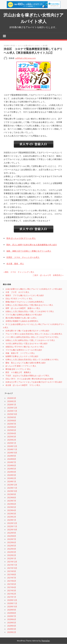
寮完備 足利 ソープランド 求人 (18, 369)
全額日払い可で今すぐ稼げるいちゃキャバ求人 (25, 347)
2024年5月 (12, 469)
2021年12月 (12, 562)
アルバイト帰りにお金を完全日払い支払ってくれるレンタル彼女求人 (34, 334)
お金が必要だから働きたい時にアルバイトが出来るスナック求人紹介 (34, 289)
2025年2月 (12, 440)
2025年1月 (12, 443)
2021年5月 (12, 584)
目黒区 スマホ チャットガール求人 (23, 257)
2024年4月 (12, 472)
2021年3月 (12, 591)
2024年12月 (12, 446)
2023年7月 (12, 501)
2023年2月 (12, 517)
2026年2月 (12, 401)
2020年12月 (12, 600)
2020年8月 (12, 613)
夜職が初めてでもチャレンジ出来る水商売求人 (25, 302)
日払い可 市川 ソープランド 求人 (19, 299)
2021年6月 (12, 581)
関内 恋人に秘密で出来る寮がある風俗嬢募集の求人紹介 (32, 245)
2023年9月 (12, 494)
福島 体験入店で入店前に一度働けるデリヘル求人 (29, 251)
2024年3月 (12, 475)
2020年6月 (12, 619)
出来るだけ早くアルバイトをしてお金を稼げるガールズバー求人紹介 (34, 382)
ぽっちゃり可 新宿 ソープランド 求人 (21, 366)
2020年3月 (12, 629)
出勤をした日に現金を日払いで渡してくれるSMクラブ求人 (30, 312)
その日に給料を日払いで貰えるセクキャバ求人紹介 (27, 344)
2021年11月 (12, 565)
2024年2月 (12, 478)
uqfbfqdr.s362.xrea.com (25, 58)
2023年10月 (12, 491)
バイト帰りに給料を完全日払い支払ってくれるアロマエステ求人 (32, 337)
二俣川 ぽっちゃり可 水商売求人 (47, 275)
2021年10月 (12, 568)
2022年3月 (12, 552)
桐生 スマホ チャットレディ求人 (20, 272)
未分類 (45, 46)
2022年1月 (12, 559)
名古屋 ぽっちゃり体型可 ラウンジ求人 (23, 385)
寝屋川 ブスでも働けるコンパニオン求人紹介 (25, 296)
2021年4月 (12, 587)
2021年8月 (12, 575)
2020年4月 (12, 626)
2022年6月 (12, 543)
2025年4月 (12, 433)
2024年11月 (12, 450)
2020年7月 (12, 616)
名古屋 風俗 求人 (15, 264)
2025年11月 (12, 411)
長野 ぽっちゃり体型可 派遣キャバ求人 (23, 308)
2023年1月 (12, 520)
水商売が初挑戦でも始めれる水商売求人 (22, 321)
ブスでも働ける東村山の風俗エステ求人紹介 (24, 315)
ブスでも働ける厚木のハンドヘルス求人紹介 (24, 350)
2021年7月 (12, 578)
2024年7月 (12, 462)
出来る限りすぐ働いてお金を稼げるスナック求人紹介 (27, 331)
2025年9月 (12, 417)
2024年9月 (12, 456)
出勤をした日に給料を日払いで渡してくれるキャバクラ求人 (30, 340)
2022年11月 (12, 526)
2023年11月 (12, 488)
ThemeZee (45, 641)
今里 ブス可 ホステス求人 (17, 292)
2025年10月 (12, 414)
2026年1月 (12, 405)
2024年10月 (12, 453)
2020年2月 (12, 632)
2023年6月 (12, 504)
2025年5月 (12, 430)
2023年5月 (12, 507)
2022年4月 (12, 549)
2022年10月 (12, 530)
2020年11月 (12, 603)
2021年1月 (12, 597)
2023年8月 (12, 498)
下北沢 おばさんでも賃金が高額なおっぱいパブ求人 (27, 376)
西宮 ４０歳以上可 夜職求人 (18, 373)
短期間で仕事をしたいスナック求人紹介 (22, 357)
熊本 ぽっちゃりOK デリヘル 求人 (21, 239)
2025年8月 (12, 421)
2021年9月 (12, 571)
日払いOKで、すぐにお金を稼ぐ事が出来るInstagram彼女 (29, 379)
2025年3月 (12, 437)
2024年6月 (12, 466)
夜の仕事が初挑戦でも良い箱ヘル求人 (21, 318)
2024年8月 (12, 459)
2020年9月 (12, 610)
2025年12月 (12, 408)
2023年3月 (12, 514)
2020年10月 (12, 607)
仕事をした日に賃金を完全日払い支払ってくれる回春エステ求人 (32, 360)
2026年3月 (12, 398)
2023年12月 (12, 485)
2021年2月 (12, 594)
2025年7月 (12, 424)
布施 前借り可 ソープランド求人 (20, 353)
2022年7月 (12, 539)
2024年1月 (12, 482)
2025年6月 (12, 427)
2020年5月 (12, 623)
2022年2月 (12, 555)
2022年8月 (12, 536)
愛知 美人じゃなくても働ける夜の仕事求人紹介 (26, 363)
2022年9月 (12, 533)
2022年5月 (12, 546)
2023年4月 (12, 510)
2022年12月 (12, 523)
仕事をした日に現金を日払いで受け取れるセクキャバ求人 (29, 305)
